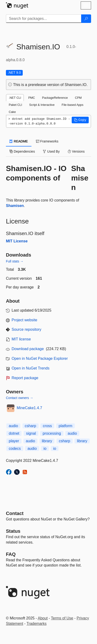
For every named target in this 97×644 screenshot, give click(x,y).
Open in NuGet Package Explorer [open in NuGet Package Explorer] (40, 358)
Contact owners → (20, 398)
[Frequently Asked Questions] (11, 554)
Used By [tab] (51, 151)
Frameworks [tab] (47, 141)
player (14, 441)
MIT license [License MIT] (21, 339)
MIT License (17, 241)
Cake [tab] (12, 112)
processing (52, 433)
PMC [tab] (31, 98)
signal (31, 433)
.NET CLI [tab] (15, 98)
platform (66, 426)
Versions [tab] (76, 151)
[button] (80, 120)
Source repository (26, 329)
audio (13, 426)
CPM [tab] (78, 98)
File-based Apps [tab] (73, 105)
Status (13, 531)
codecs (15, 449)
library (47, 441)
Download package (28, 349)
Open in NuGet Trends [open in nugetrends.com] (31, 368)
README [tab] (19, 141)
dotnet (14, 433)
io (45, 449)
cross (47, 426)
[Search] (86, 19)
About (43, 618)
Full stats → (15, 261)
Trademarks (37, 624)
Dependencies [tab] (22, 151)
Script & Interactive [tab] (42, 105)
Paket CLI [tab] (15, 105)
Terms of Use (62, 618)
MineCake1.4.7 (30, 408)
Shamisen (80, 178)
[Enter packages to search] (44, 19)
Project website (24, 320)
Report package (25, 378)
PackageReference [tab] (55, 98)
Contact (15, 513)
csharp (31, 426)
